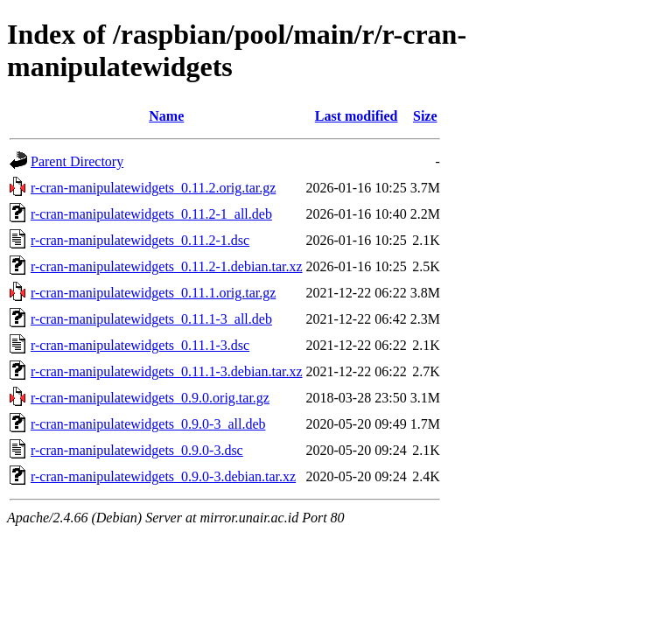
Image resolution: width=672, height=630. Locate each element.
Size (425, 116)
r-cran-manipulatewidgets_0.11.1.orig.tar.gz (153, 293)
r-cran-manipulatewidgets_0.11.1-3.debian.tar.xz (167, 371)
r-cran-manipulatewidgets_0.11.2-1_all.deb (151, 214)
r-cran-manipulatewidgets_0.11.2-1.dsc (140, 240)
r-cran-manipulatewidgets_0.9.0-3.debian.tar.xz (163, 476)
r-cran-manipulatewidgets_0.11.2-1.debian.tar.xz (167, 266)
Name (166, 116)
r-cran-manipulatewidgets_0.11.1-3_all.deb (151, 319)
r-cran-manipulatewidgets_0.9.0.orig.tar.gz (150, 398)
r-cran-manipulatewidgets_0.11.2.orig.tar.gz (153, 188)
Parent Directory (77, 161)
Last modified (357, 116)
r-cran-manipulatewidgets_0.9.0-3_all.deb (148, 424)
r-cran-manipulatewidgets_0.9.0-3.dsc (137, 450)
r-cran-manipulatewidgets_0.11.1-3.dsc (140, 345)
